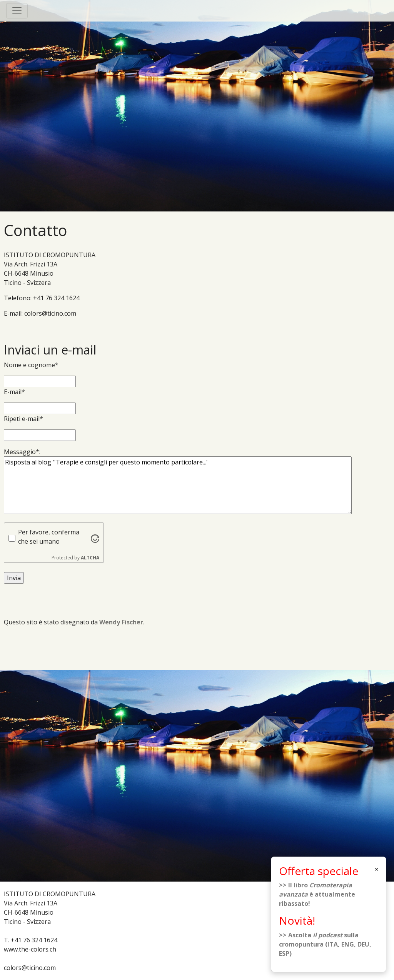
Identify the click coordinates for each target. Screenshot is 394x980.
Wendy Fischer (121, 622)
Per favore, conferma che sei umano (49, 537)
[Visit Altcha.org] (95, 538)
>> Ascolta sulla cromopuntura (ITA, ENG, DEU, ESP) (325, 944)
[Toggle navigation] (17, 11)
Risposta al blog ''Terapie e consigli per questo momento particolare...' (178, 485)
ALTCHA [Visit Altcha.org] (90, 558)
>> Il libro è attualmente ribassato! (317, 894)
